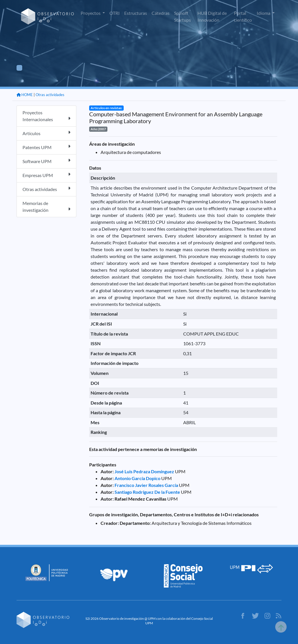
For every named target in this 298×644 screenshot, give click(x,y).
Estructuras (136, 13)
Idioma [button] (264, 13)
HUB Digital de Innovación (212, 16)
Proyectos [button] (91, 13)
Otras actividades (50, 95)
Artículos (46, 133)
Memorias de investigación (46, 207)
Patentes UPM (46, 147)
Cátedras (161, 13)
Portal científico (243, 16)
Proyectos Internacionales (46, 116)
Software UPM (46, 161)
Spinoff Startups (182, 16)
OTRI (115, 13)
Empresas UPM (46, 175)
